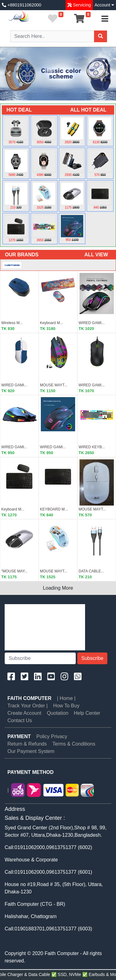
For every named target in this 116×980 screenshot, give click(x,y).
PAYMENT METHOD (30, 772)
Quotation (57, 713)
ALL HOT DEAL (88, 110)
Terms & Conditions (74, 744)
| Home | (66, 698)
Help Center (87, 713)
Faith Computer (29, 698)
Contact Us (20, 720)
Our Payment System (31, 751)
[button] (9, 74)
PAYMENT (19, 736)
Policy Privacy (52, 736)
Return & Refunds (27, 744)
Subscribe (92, 658)
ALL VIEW (96, 255)
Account (104, 5)
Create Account (24, 713)
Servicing (81, 5)
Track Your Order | (28, 706)
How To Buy (66, 706)
